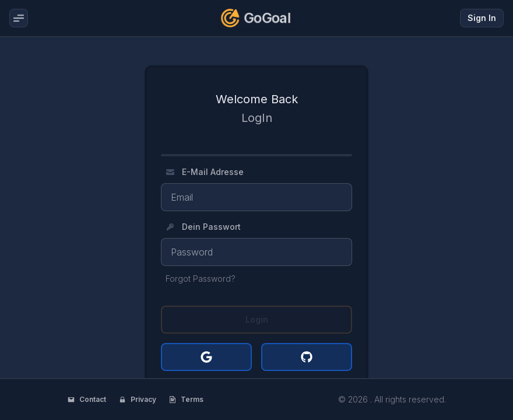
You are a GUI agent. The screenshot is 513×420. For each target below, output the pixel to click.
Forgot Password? (201, 279)
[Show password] (339, 252)
